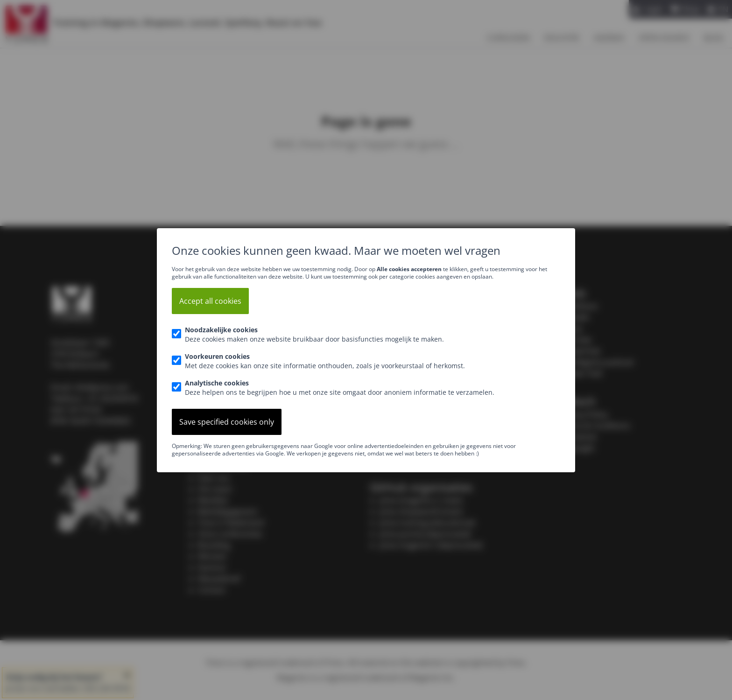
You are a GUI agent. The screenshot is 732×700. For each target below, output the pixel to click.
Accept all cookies (210, 301)
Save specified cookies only (227, 422)
